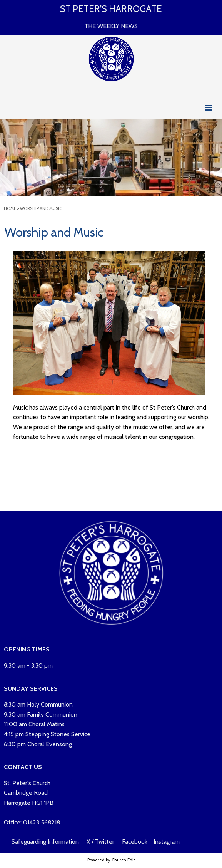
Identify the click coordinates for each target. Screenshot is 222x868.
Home (10, 208)
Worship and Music (41, 208)
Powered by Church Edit (111, 860)
